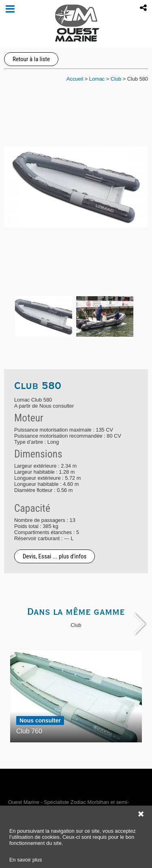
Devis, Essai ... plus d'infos (55, 556)
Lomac (97, 79)
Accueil (75, 79)
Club (116, 79)
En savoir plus (26, 860)
